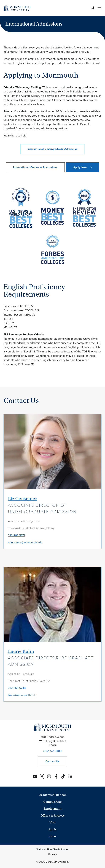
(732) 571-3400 (52, 751)
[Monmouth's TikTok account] (63, 776)
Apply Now (80, 167)
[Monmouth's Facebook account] (56, 776)
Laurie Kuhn (21, 651)
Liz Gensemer (22, 499)
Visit (53, 822)
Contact (49, 761)
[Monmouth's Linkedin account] (70, 776)
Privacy (52, 854)
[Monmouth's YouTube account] (35, 776)
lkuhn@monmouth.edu (22, 695)
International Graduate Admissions (35, 167)
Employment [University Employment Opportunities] (52, 809)
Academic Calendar (53, 795)
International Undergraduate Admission (53, 149)
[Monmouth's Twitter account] (42, 776)
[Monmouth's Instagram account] (49, 776)
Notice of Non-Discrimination (52, 849)
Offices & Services (52, 816)
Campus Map (52, 802)
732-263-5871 (16, 535)
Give (53, 836)
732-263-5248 (17, 688)
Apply (53, 829)
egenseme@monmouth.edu (25, 542)
